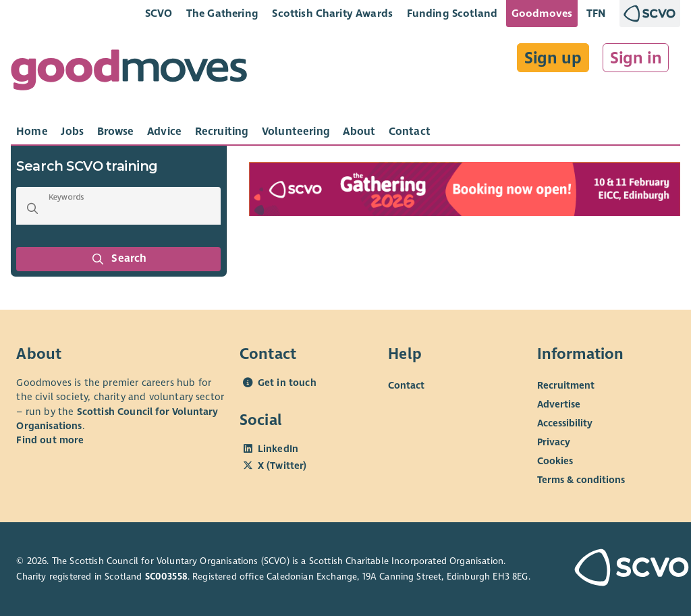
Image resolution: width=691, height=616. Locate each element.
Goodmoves (542, 13)
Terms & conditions (581, 480)
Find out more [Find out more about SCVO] (50, 440)
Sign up (553, 58)
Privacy (554, 442)
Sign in (636, 58)
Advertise (559, 404)
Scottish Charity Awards (332, 13)
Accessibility (565, 423)
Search (119, 259)
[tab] (32, 132)
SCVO (159, 13)
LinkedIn (278, 449)
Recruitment (566, 385)
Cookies (555, 461)
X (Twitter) (282, 466)
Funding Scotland (452, 13)
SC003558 (166, 577)
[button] (32, 208)
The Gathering (222, 13)
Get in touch (287, 383)
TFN (596, 13)
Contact (406, 385)
